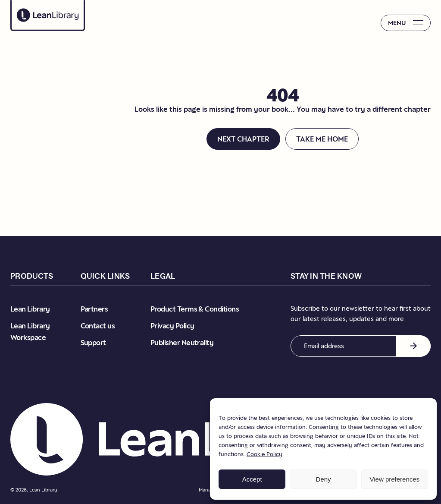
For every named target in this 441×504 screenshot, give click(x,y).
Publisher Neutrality (182, 343)
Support (93, 343)
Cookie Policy (264, 454)
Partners (94, 309)
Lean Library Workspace (30, 332)
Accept (252, 479)
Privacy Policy (172, 326)
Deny (323, 479)
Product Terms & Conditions (195, 309)
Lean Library (30, 309)
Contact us (98, 326)
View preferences (395, 479)
